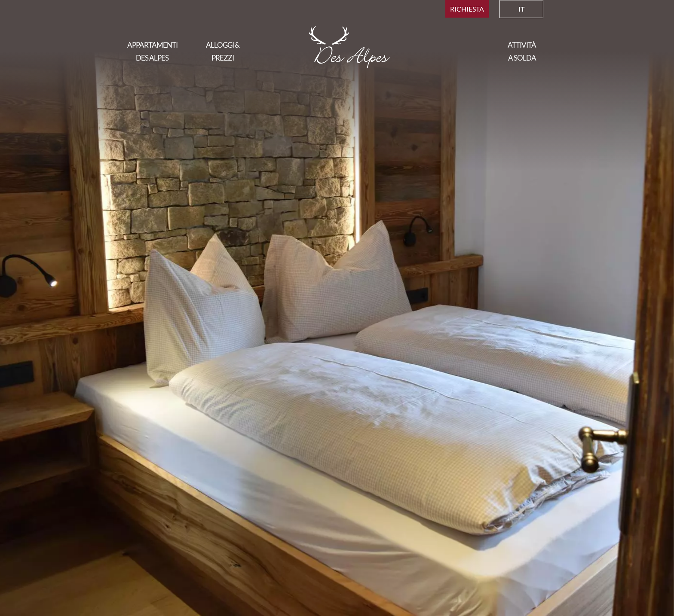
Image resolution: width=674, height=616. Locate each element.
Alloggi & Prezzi (223, 51)
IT (522, 9)
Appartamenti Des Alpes (152, 51)
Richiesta (467, 9)
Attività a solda (522, 51)
